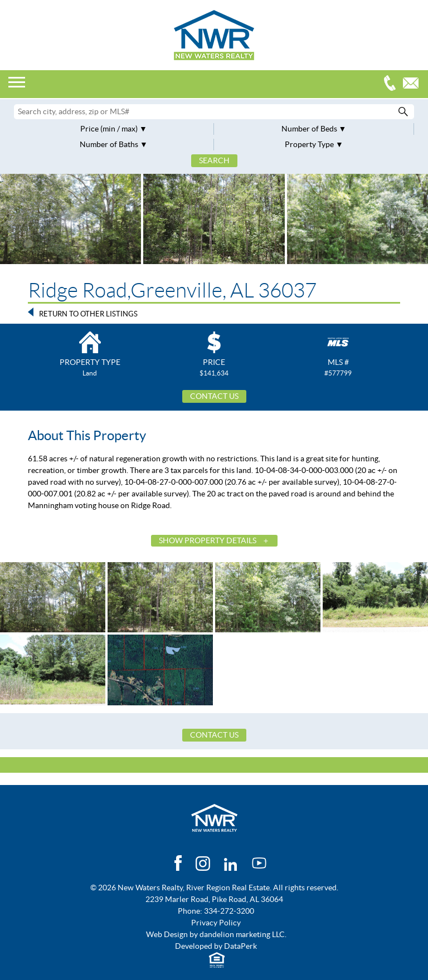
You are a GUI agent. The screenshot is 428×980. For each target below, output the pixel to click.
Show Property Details (208, 540)
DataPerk (240, 946)
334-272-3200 (392, 84)
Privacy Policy (216, 923)
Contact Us (214, 396)
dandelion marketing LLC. (243, 934)
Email (414, 84)
